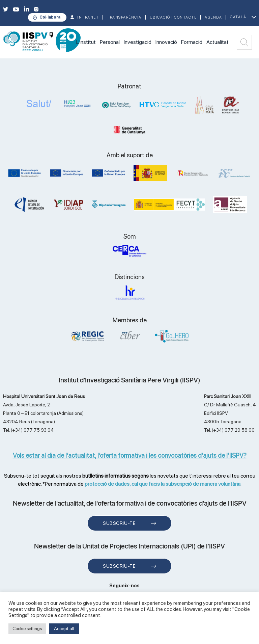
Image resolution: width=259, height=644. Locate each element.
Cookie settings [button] (27, 629)
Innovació (166, 42)
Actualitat (218, 42)
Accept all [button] (64, 628)
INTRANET (88, 17)
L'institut (86, 42)
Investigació (138, 42)
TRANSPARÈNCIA (124, 17)
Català (238, 17)
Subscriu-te (119, 523)
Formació (192, 42)
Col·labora (50, 17)
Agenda (213, 17)
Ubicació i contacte (173, 17)
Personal (110, 42)
